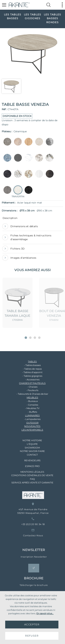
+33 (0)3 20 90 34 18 (38, 524)
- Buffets (29, 412)
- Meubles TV (29, 408)
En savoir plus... (45, 613)
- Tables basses (29, 365)
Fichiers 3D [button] (14, 249)
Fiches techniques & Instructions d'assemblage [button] (27, 237)
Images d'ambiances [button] (19, 258)
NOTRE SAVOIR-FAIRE (29, 451)
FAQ (29, 479)
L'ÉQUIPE (29, 444)
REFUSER (32, 636)
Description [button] (10, 218)
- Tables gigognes (29, 376)
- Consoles (29, 405)
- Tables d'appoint (29, 372)
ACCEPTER (32, 624)
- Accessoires (29, 379)
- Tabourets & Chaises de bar (29, 394)
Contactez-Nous (38, 535)
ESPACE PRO (29, 466)
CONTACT (29, 455)
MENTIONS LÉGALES (29, 472)
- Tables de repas (29, 369)
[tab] (32, 219)
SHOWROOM (29, 448)
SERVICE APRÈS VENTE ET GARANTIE (29, 483)
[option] (13, 16)
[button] (26, 338)
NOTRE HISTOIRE (29, 440)
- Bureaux (29, 401)
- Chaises (29, 387)
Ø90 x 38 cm (44, 211)
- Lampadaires (29, 419)
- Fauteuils (29, 390)
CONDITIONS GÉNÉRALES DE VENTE (29, 475)
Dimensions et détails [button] (20, 226)
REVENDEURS (29, 460)
